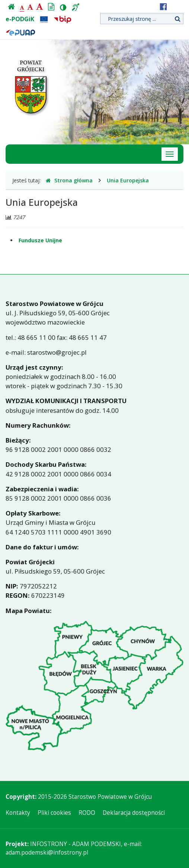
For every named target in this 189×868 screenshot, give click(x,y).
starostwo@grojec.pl (57, 352)
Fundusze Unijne (40, 240)
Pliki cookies (54, 813)
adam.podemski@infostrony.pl (47, 853)
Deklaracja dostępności (134, 813)
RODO (87, 813)
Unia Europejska (128, 180)
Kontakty (18, 813)
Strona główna (69, 180)
